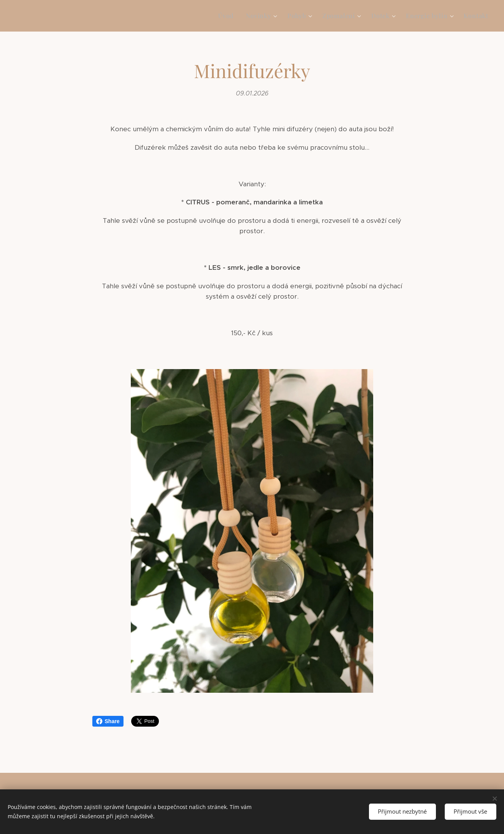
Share (108, 721)
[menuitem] (228, 16)
